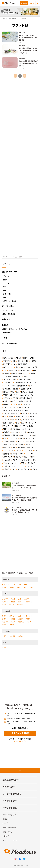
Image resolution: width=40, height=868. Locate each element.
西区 (24, 587)
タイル (26, 373)
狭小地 (20, 441)
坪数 (32, 420)
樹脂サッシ (7, 448)
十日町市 (12, 619)
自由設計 (14, 454)
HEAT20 (31, 432)
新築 (23, 420)
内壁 (18, 420)
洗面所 (5, 445)
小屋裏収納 (7, 460)
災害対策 (30, 426)
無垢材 (33, 373)
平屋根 (5, 395)
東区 (20, 584)
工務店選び (7, 361)
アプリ (12, 445)
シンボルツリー (31, 466)
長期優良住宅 (13, 370)
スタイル (6, 420)
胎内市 (13, 602)
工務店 (28, 367)
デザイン (6, 276)
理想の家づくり (8, 358)
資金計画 (22, 370)
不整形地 (13, 441)
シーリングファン (23, 469)
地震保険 (14, 373)
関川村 (12, 605)
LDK (5, 417)
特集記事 (5, 325)
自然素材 (6, 392)
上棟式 (29, 389)
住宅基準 (33, 361)
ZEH (14, 364)
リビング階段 (26, 460)
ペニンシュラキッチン (26, 395)
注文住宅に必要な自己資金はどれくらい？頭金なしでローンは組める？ (28, 50)
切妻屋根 (15, 389)
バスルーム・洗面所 (10, 301)
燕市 (20, 599)
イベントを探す (10, 801)
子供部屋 (15, 398)
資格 (20, 438)
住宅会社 (35, 367)
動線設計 (30, 398)
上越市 (4, 636)
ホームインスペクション (11, 414)
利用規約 (6, 836)
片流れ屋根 (7, 389)
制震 (18, 423)
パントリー (20, 466)
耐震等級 (11, 423)
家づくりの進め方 (9, 314)
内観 (13, 420)
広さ (5, 423)
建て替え (14, 401)
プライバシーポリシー (11, 840)
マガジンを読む (12, 19)
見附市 (21, 619)
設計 (27, 361)
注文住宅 (28, 401)
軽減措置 (6, 432)
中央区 (26, 584)
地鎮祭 (23, 389)
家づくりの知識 (8, 310)
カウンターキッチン (10, 380)
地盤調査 (15, 435)
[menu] (38, 3)
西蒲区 (31, 587)
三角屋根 (24, 392)
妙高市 (21, 636)
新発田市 (5, 599)
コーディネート (29, 441)
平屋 (35, 370)
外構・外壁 (7, 294)
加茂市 (4, 619)
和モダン (26, 457)
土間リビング (31, 463)
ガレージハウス (29, 438)
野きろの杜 (18, 457)
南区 (18, 587)
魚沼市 (28, 619)
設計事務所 (7, 364)
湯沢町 (29, 622)
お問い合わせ (8, 832)
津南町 (4, 625)
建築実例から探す (11, 780)
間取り (5, 280)
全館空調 (23, 432)
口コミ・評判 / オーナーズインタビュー (16, 329)
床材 (5, 438)
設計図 (21, 401)
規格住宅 (6, 454)
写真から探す (9, 787)
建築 (19, 404)
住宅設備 (34, 469)
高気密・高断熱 (23, 364)
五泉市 (26, 599)
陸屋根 (31, 392)
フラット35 (7, 377)
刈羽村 (12, 625)
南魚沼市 (5, 622)
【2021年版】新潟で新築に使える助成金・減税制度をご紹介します (28, 63)
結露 (14, 448)
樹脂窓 (28, 445)
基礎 (28, 448)
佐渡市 (4, 648)
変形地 (5, 441)
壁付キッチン (17, 377)
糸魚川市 (12, 636)
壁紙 (25, 377)
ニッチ (13, 469)
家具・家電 (20, 445)
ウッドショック (31, 423)
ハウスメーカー (8, 367)
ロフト (33, 457)
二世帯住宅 (13, 395)
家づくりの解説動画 (9, 343)
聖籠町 (21, 602)
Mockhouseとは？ (9, 815)
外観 (14, 361)
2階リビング (33, 414)
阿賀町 (4, 605)
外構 (36, 451)
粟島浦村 (20, 605)
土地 (5, 370)
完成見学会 (7, 398)
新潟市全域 (6, 584)
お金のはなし (22, 32)
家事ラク (6, 429)
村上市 (13, 599)
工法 (17, 426)
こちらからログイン (20, 741)
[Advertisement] (20, 144)
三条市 (12, 616)
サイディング (8, 407)
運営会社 (6, 819)
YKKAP (23, 426)
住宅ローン (33, 358)
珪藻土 (32, 417)
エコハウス (15, 432)
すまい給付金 (18, 411)
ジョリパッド (8, 411)
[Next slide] (38, 11)
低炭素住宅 (7, 435)
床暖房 (21, 454)
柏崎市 (19, 616)
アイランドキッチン (25, 380)
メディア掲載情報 (9, 828)
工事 (14, 404)
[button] (20, 573)
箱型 (26, 411)
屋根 (5, 297)
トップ (3, 19)
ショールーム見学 (9, 386)
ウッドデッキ (13, 438)
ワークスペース (8, 426)
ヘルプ (5, 823)
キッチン (6, 287)
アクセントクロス (9, 466)
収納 (20, 373)
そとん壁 (26, 407)
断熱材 (23, 398)
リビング (6, 283)
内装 (5, 290)
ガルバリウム (27, 404)
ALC (15, 407)
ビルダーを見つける (12, 794)
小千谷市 (27, 616)
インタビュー (8, 383)
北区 (14, 584)
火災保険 (6, 373)
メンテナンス (26, 429)
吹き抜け (6, 401)
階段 (34, 460)
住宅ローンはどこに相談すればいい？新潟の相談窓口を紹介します (28, 38)
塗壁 (20, 407)
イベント (35, 448)
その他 (5, 338)
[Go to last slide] (2, 11)
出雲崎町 (21, 622)
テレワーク (16, 460)
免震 (23, 423)
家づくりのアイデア (9, 272)
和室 (35, 435)
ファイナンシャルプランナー (23, 383)
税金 (31, 386)
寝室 (23, 463)
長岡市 (4, 616)
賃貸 (28, 420)
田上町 (13, 622)
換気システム (15, 429)
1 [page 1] (20, 76)
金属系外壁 (7, 404)
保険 (22, 367)
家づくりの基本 (8, 306)
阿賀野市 (5, 602)
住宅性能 (20, 361)
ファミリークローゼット (11, 463)
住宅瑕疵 (6, 469)
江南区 (4, 587)
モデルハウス (30, 454)
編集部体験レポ (8, 332)
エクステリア (28, 451)
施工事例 (18, 358)
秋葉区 (12, 587)
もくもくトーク (8, 451)
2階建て (11, 417)
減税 (18, 392)
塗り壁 (18, 417)
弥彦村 (28, 602)
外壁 (17, 367)
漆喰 (13, 392)
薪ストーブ (24, 435)
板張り (29, 370)
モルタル (25, 417)
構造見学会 (21, 448)
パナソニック (8, 457)
